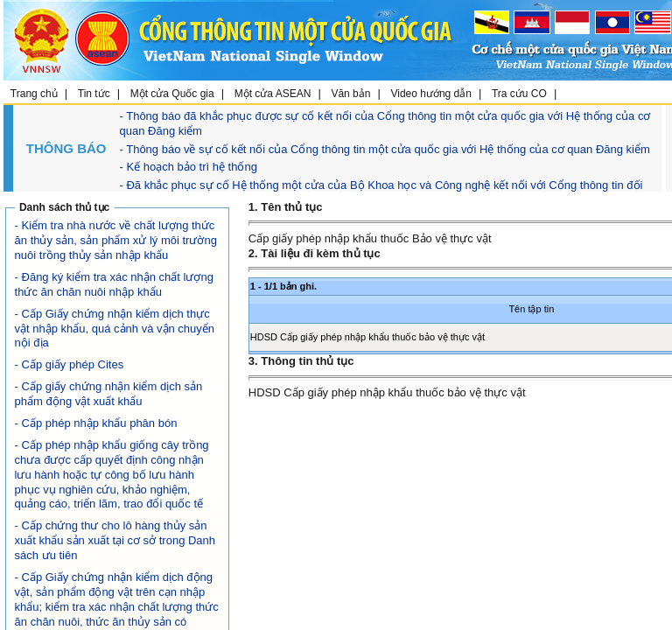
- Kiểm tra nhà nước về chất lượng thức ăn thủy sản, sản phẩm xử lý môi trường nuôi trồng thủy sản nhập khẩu (116, 240)
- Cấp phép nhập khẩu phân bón (96, 423)
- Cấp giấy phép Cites (70, 364)
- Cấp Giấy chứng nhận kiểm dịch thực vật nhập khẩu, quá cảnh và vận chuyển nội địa (115, 329)
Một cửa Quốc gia (172, 94)
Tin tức (94, 94)
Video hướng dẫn (431, 94)
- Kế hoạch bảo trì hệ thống (189, 167)
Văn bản (350, 94)
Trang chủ (34, 94)
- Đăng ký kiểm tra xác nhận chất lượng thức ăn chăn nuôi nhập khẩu (114, 284)
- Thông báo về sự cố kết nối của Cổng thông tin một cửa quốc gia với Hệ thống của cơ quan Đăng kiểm (385, 149)
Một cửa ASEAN (273, 94)
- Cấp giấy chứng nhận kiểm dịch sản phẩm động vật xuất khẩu (109, 394)
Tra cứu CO (519, 94)
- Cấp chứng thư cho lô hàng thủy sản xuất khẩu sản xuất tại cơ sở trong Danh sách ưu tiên (115, 540)
